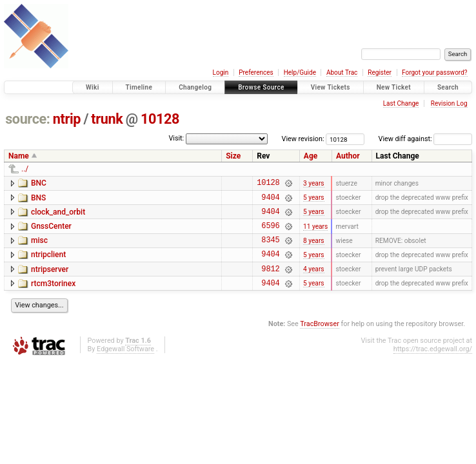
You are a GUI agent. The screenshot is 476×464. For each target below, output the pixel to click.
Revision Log (449, 103)
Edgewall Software (125, 364)
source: (27, 119)
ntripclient (48, 264)
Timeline (139, 87)
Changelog (195, 87)
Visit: (176, 138)
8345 (270, 249)
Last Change (401, 103)
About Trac (342, 72)
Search (448, 87)
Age (311, 156)
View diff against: (425, 139)
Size (233, 156)
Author (348, 156)
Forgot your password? (435, 72)
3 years (314, 184)
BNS (38, 200)
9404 (270, 201)
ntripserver (50, 281)
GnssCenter (51, 232)
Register (380, 72)
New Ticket (394, 87)
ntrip (67, 119)
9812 (270, 282)
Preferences (256, 72)
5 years (314, 201)
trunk (107, 119)
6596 (270, 233)
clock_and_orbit (58, 216)
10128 (160, 119)
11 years (315, 233)
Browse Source (261, 87)
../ (25, 169)
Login (221, 72)
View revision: (303, 139)
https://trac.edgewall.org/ (433, 364)
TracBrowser (320, 339)
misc (39, 248)
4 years (314, 282)
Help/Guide (300, 72)
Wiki (93, 87)
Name (19, 156)
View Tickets (331, 87)
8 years (314, 249)
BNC (39, 183)
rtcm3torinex (53, 297)
